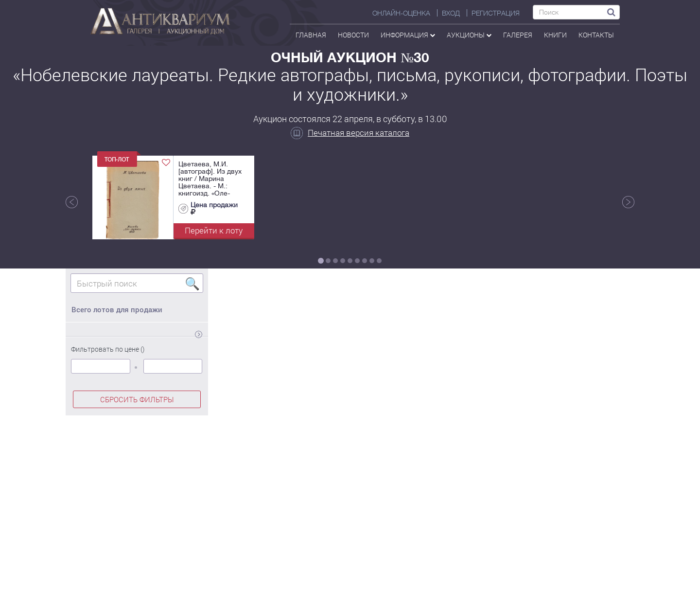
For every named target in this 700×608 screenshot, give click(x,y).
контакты (596, 35)
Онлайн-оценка (401, 13)
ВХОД (451, 13)
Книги (555, 35)
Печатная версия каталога (350, 133)
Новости (353, 35)
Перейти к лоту (214, 230)
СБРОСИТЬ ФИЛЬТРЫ (137, 399)
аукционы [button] (469, 35)
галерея (518, 35)
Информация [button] (408, 35)
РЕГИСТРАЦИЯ (496, 13)
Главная (311, 35)
